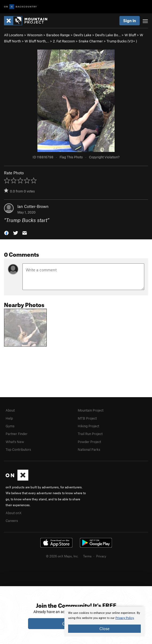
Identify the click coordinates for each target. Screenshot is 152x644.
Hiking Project (88, 426)
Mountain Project (91, 410)
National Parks (89, 449)
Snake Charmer (91, 41)
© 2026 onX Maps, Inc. (62, 556)
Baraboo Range (58, 35)
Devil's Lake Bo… (108, 35)
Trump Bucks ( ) (122, 41)
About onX (14, 513)
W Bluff (130, 35)
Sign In (130, 21)
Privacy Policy (125, 618)
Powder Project (89, 442)
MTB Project (87, 418)
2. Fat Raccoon (64, 41)
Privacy (101, 556)
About (10, 410)
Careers (12, 521)
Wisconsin (35, 35)
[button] (6, 233)
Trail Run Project (90, 434)
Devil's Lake (82, 35)
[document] (104, 622)
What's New (15, 442)
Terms (87, 556)
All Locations (14, 35)
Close (104, 629)
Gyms (10, 426)
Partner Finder (17, 434)
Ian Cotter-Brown (33, 206)
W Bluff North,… (37, 41)
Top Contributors (18, 449)
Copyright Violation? (104, 157)
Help (9, 418)
